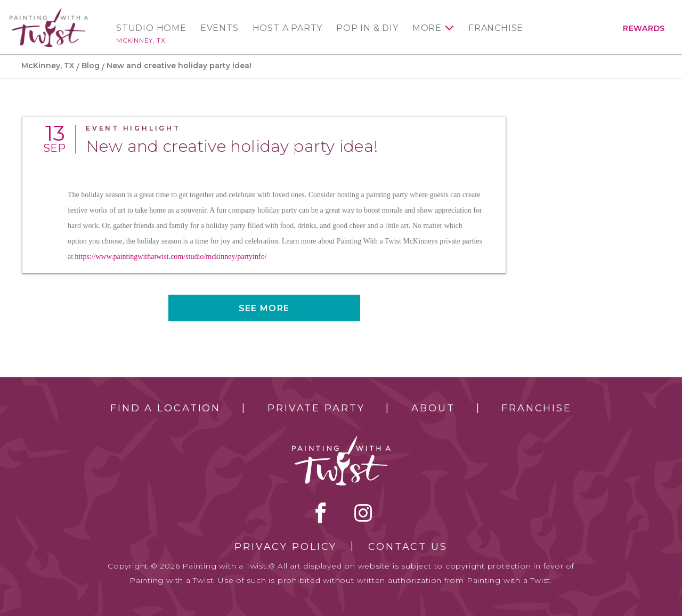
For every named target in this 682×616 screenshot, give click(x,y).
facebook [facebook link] (321, 513)
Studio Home (151, 28)
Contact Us (408, 547)
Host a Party (288, 28)
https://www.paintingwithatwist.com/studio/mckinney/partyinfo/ (171, 257)
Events (220, 28)
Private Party (316, 408)
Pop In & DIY (367, 28)
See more (264, 308)
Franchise (496, 28)
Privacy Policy (286, 547)
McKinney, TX (141, 40)
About (433, 408)
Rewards (644, 28)
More (427, 28)
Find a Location (165, 408)
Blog (91, 66)
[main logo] (49, 13)
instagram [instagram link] (363, 513)
